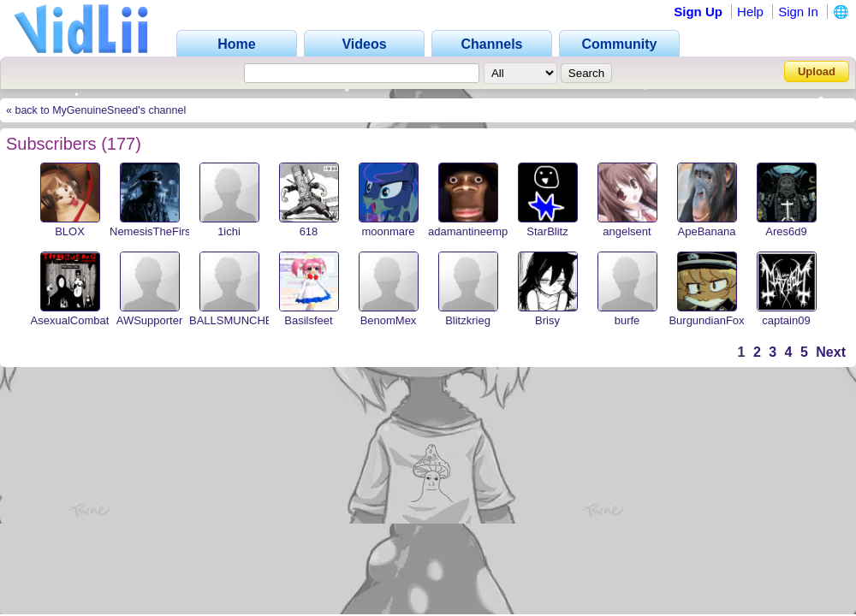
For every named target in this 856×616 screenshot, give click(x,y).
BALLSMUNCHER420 (244, 320)
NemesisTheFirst (152, 231)
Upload (817, 71)
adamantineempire (474, 231)
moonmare (388, 231)
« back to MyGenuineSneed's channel (96, 110)
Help (750, 12)
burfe (627, 320)
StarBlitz (547, 231)
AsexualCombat (70, 320)
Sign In (798, 12)
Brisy (547, 320)
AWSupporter (150, 320)
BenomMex (389, 320)
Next (831, 352)
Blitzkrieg (468, 320)
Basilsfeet (308, 320)
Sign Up (698, 12)
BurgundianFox (706, 320)
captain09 (786, 320)
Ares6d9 (786, 231)
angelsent (627, 231)
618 (309, 231)
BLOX (70, 231)
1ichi (229, 231)
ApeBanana (707, 231)
